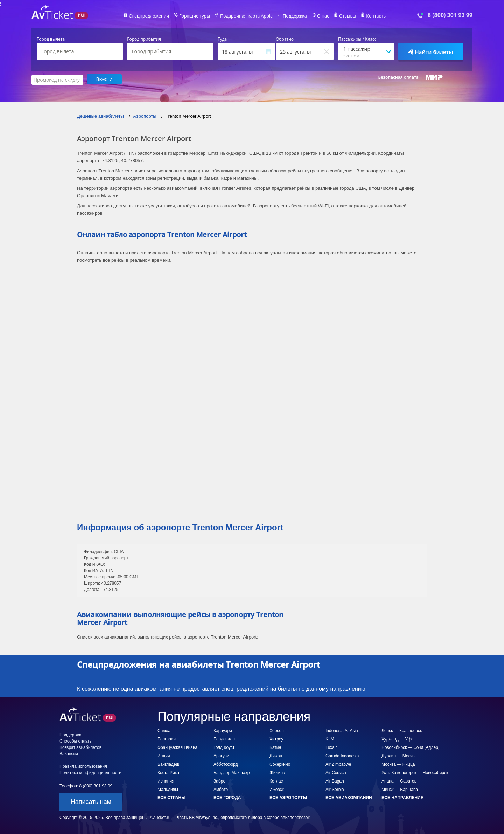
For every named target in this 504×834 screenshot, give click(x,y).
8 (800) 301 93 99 (450, 15)
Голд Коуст (224, 747)
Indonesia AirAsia (342, 730)
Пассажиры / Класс (357, 39)
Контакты (372, 16)
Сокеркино (280, 764)
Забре (219, 780)
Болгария (167, 738)
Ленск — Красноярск (402, 730)
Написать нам (91, 801)
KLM (330, 738)
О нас (320, 16)
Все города (227, 797)
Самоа (164, 730)
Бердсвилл (224, 738)
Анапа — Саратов (399, 780)
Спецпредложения (153, 16)
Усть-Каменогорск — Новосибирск (415, 772)
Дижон (276, 755)
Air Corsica (336, 772)
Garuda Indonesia (342, 755)
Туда (222, 39)
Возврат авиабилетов (80, 747)
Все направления (402, 797)
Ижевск (277, 789)
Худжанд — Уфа (398, 738)
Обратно (285, 39)
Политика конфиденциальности (90, 772)
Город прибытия (144, 39)
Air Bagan (335, 780)
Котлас (276, 780)
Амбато (221, 789)
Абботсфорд (226, 764)
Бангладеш (168, 764)
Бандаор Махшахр (232, 772)
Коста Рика (168, 772)
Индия (164, 755)
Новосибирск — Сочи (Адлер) (411, 747)
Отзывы (344, 16)
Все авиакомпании (349, 797)
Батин (275, 747)
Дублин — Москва (399, 755)
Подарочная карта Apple (247, 16)
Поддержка (293, 16)
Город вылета (51, 39)
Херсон (277, 730)
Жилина (277, 772)
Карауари (223, 730)
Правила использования (83, 766)
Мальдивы (168, 789)
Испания (166, 780)
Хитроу (276, 738)
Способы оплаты (76, 740)
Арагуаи (221, 755)
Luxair (331, 747)
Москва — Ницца (398, 764)
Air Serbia (335, 789)
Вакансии (69, 753)
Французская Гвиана (177, 747)
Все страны (171, 797)
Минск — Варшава (400, 789)
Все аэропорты (288, 797)
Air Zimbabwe (338, 764)
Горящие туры (197, 16)
